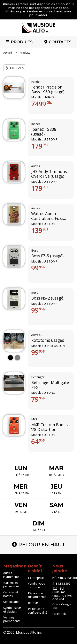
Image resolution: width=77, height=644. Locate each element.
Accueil (8, 53)
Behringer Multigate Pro (50, 385)
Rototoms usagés (48, 341)
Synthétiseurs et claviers (12, 610)
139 (40, 230)
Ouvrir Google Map (62, 606)
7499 (42, 104)
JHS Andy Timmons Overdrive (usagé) (49, 174)
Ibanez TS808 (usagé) (44, 132)
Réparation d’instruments (37, 595)
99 (38, 268)
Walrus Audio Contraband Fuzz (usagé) (47, 216)
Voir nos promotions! (12, 619)
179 (40, 146)
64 (38, 441)
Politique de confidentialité (38, 611)
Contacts (60, 42)
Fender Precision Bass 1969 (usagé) (48, 90)
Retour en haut (39, 545)
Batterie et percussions (11, 585)
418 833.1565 (61, 583)
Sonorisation (12, 602)
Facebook (59, 614)
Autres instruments (11, 575)
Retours (33, 603)
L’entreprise (36, 578)
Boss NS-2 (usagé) (48, 298)
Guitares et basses (11, 594)
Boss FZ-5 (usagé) (47, 256)
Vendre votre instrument (37, 585)
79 (38, 399)
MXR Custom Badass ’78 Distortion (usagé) (50, 427)
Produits (22, 42)
